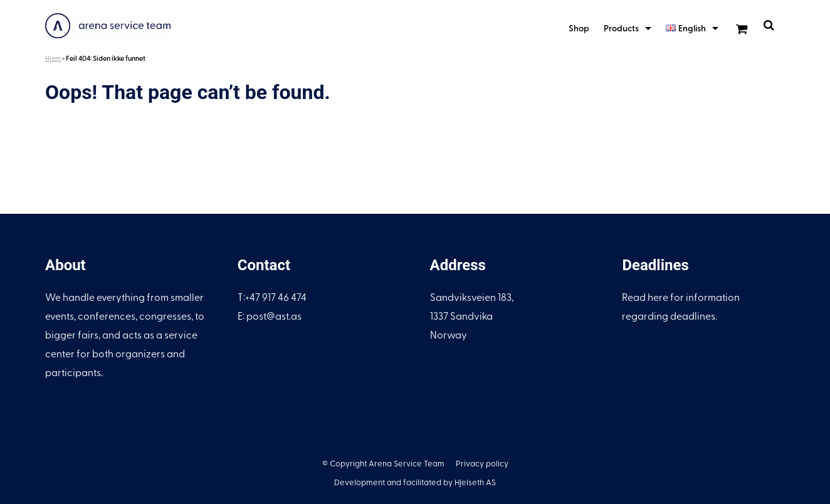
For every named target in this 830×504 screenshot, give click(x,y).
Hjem (53, 58)
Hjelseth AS (475, 482)
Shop (579, 28)
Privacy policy (482, 463)
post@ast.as (274, 315)
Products (621, 28)
